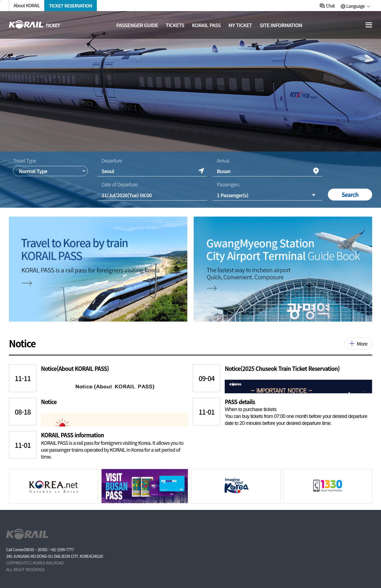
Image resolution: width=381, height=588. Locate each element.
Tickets (175, 25)
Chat (330, 6)
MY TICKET (240, 25)
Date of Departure (120, 184)
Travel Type (24, 161)
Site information (281, 25)
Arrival (223, 161)
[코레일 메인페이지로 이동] (35, 24)
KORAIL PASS (206, 25)
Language (356, 6)
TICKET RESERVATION (71, 6)
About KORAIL (27, 5)
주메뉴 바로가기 (0, 0)
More (362, 343)
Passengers (228, 184)
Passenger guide (137, 25)
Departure (112, 161)
